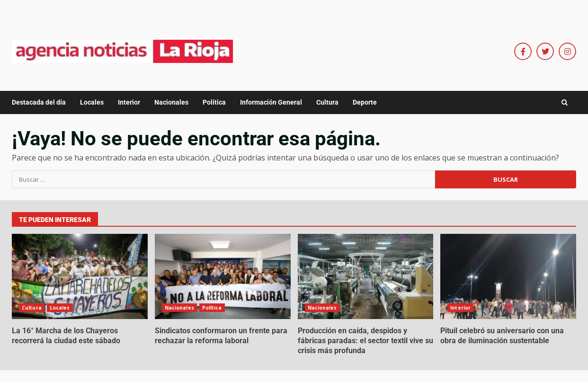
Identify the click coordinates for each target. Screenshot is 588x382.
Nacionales (171, 102)
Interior (129, 102)
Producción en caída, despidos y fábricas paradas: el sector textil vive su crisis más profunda (366, 276)
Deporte (365, 102)
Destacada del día (39, 102)
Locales (92, 102)
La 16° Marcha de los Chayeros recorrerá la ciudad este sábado (80, 276)
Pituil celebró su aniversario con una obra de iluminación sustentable (508, 276)
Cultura (327, 102)
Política (214, 102)
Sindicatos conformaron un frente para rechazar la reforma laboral (223, 276)
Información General (271, 102)
